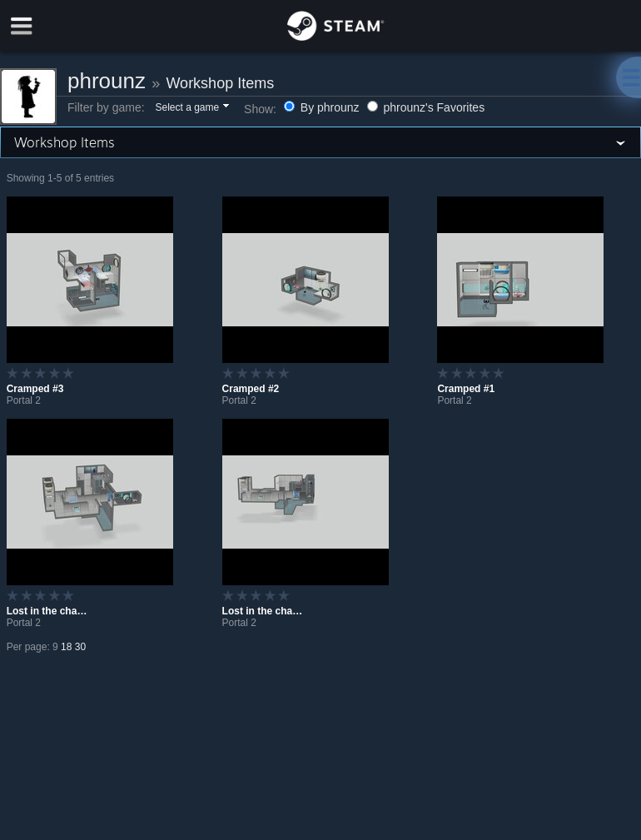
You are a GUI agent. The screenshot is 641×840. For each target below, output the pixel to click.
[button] (191, 108)
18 (66, 647)
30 (80, 647)
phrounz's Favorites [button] (426, 107)
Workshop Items (220, 83)
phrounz (107, 81)
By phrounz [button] (323, 107)
